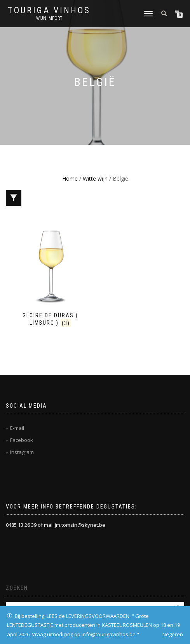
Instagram (22, 452)
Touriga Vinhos (49, 11)
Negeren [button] (173, 634)
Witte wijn (95, 179)
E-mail (17, 428)
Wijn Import (49, 18)
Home (70, 179)
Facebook (22, 440)
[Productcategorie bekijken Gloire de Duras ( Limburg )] (51, 277)
